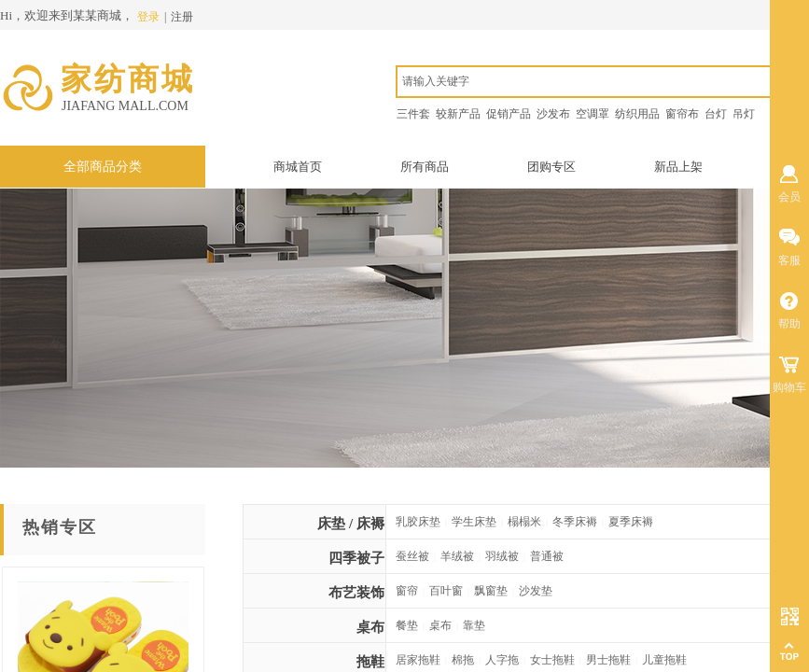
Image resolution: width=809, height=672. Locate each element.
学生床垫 (474, 522)
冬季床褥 (575, 522)
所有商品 (425, 167)
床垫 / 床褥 (351, 524)
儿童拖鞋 (664, 660)
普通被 (547, 556)
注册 (182, 17)
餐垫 (407, 625)
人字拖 (502, 660)
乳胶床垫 (418, 522)
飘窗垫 (491, 591)
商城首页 (298, 167)
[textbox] (601, 82)
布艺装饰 (356, 593)
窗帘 (407, 591)
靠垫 (474, 625)
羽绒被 (502, 556)
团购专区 (551, 167)
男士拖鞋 (608, 660)
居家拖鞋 (418, 660)
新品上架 (678, 167)
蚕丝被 (412, 556)
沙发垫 (536, 591)
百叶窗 (446, 591)
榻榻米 (524, 522)
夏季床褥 (631, 522)
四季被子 (356, 558)
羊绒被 (457, 556)
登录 (148, 17)
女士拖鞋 (552, 660)
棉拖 (463, 660)
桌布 (370, 627)
